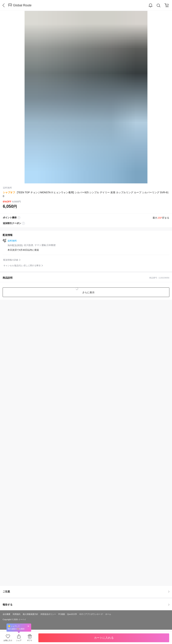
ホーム (108, 614)
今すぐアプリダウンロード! (91, 614)
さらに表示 (88, 292)
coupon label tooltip (23, 223)
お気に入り (8, 640)
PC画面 (62, 614)
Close (28, 626)
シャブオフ (9, 192)
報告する (86, 605)
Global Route (22, 5)
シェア (19, 640)
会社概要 (7, 614)
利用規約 (17, 614)
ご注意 (86, 592)
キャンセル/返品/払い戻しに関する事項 (22, 266)
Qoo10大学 (72, 614)
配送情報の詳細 (11, 260)
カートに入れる (104, 638)
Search (159, 6)
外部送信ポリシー (48, 614)
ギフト (30, 640)
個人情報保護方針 (30, 614)
